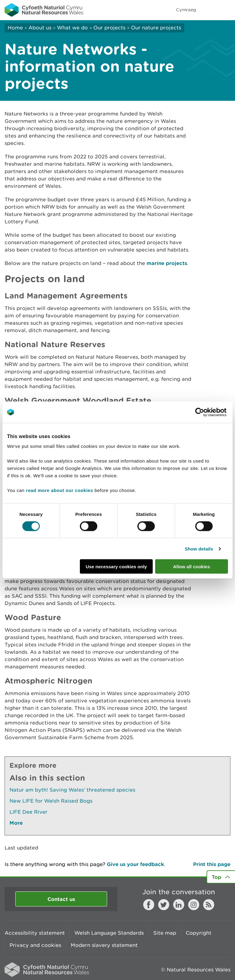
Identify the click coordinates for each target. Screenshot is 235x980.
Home (15, 28)
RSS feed (209, 905)
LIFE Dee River (28, 812)
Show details (199, 549)
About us (40, 28)
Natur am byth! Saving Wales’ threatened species (72, 790)
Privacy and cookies (35, 945)
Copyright (199, 933)
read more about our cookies (60, 490)
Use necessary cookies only (116, 567)
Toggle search (209, 10)
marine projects (167, 263)
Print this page (212, 864)
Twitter (164, 905)
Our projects (109, 28)
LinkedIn (179, 905)
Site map (165, 933)
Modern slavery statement (104, 945)
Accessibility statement (35, 933)
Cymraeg (186, 10)
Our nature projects (156, 28)
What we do (72, 28)
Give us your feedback (135, 864)
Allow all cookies (191, 567)
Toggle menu (226, 10)
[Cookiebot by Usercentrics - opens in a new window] (210, 412)
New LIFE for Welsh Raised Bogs (51, 801)
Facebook (149, 905)
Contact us (61, 899)
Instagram (194, 905)
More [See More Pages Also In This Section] (16, 823)
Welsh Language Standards (109, 933)
